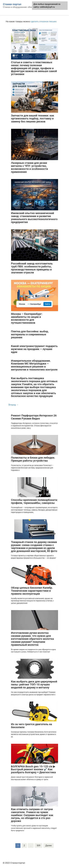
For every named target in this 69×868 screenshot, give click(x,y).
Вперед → (14, 405)
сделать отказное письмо (44, 21)
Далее (49, 846)
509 (38, 846)
